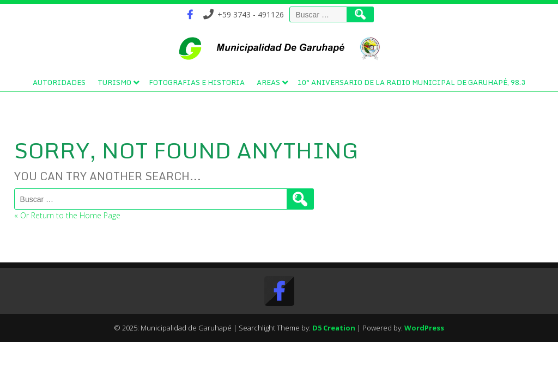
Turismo (114, 82)
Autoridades (59, 82)
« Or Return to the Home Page (67, 215)
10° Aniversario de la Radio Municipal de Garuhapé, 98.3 (411, 82)
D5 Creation (334, 328)
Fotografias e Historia (197, 82)
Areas (268, 82)
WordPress (424, 328)
